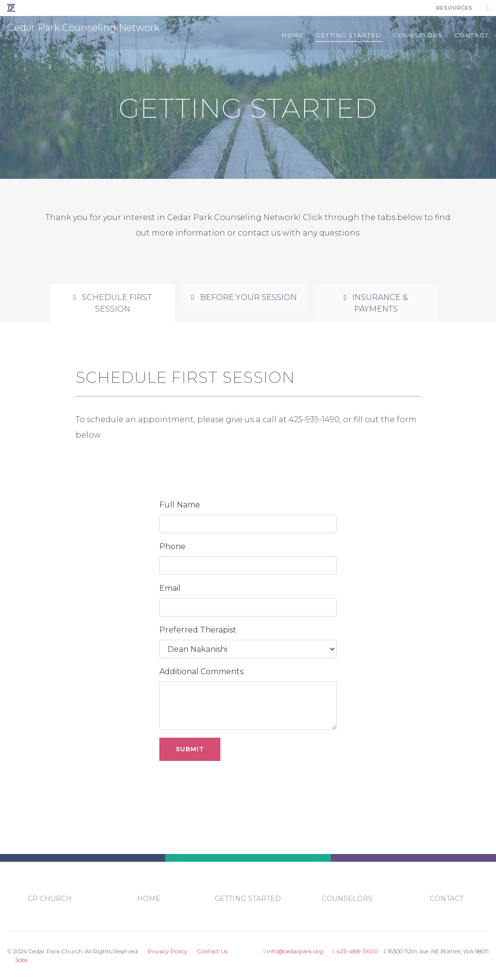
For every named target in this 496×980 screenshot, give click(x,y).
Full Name (180, 505)
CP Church (50, 899)
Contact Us (212, 951)
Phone (172, 546)
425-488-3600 (355, 951)
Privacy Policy (168, 951)
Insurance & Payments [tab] (376, 303)
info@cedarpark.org (293, 951)
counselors (418, 35)
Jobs (21, 960)
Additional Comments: (202, 672)
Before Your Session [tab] (244, 297)
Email (170, 588)
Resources (454, 8)
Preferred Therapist (198, 630)
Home (293, 35)
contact (472, 35)
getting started (349, 35)
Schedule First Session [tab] (112, 303)
